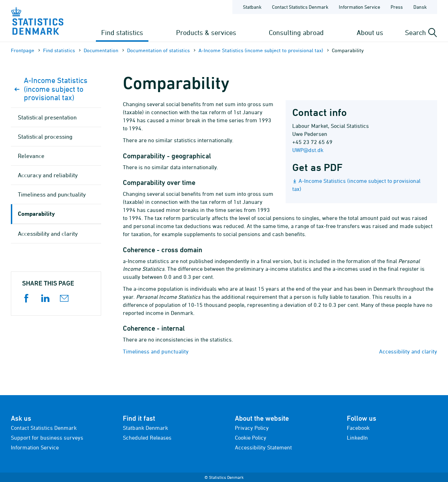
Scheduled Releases (147, 438)
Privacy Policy (252, 428)
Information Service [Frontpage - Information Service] (359, 7)
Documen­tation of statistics (158, 50)
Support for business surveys (47, 438)
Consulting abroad (296, 32)
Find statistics (122, 32)
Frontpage (23, 50)
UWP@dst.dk (308, 150)
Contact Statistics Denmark (44, 428)
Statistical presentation (47, 117)
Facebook (358, 428)
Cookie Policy (251, 438)
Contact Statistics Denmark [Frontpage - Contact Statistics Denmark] (300, 7)
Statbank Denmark (145, 428)
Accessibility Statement (263, 447)
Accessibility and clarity (408, 351)
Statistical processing (45, 137)
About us (370, 32)
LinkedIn (357, 438)
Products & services (206, 32)
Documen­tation (101, 50)
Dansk (420, 7)
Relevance (31, 156)
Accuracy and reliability (48, 175)
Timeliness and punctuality (156, 351)
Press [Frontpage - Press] (397, 7)
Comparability (36, 214)
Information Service (35, 447)
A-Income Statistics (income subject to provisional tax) (261, 50)
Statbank (252, 7)
